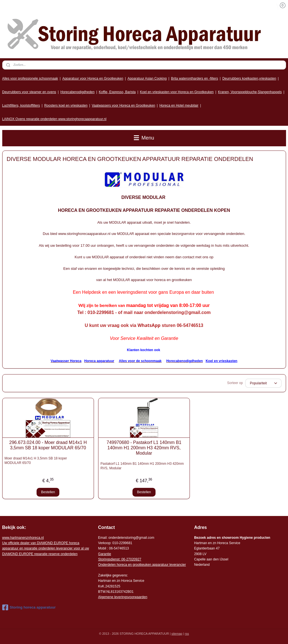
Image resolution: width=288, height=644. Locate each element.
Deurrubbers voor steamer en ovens (29, 92)
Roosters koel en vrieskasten (66, 106)
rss (187, 634)
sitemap (177, 634)
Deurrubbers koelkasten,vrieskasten (249, 78)
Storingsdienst (109, 559)
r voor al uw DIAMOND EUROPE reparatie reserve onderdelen (46, 548)
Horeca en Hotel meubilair (179, 106)
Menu (144, 138)
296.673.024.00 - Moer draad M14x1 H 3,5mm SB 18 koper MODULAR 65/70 (48, 445)
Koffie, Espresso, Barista (117, 92)
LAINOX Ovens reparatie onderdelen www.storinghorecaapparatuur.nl (54, 119)
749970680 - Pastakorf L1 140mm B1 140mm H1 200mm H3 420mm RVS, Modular (144, 448)
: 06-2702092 (130, 559)
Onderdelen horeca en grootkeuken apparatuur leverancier (142, 565)
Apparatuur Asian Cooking (147, 78)
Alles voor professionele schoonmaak (30, 78)
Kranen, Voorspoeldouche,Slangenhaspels (250, 92)
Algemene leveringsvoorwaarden (123, 597)
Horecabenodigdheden (77, 92)
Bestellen (48, 492)
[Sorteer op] (263, 383)
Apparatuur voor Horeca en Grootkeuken (93, 78)
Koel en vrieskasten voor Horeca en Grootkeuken (177, 92)
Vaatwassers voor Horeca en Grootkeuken (123, 106)
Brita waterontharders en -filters (194, 78)
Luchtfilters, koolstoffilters (21, 106)
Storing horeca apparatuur (29, 607)
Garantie (105, 554)
